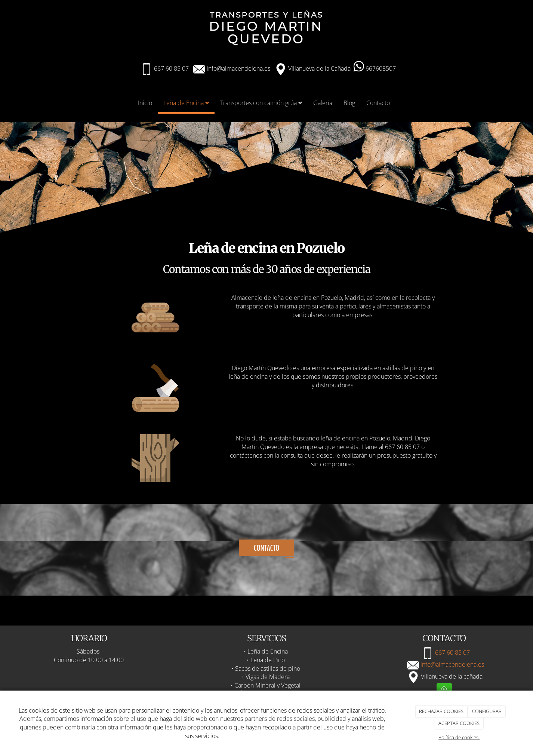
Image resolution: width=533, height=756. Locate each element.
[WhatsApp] (444, 690)
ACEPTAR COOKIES (459, 723)
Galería (323, 103)
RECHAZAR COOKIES (441, 711)
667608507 (375, 68)
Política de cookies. (459, 737)
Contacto (378, 103)
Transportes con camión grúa (261, 103)
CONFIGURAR (487, 711)
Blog (349, 103)
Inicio (145, 103)
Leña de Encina (186, 103)
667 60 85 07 (171, 68)
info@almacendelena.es (238, 68)
